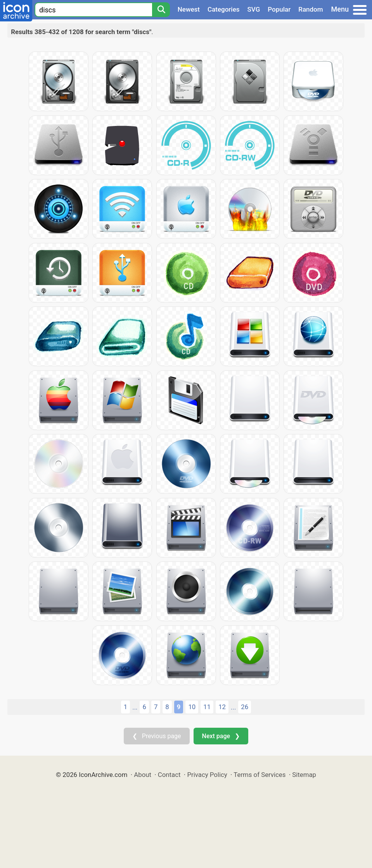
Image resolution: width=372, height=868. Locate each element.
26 (245, 707)
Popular (279, 9)
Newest (189, 9)
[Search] (161, 10)
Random (311, 9)
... (135, 707)
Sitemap (304, 775)
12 (222, 707)
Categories (224, 9)
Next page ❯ (221, 736)
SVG (254, 9)
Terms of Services (260, 775)
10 (192, 707)
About (143, 775)
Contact (169, 775)
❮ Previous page (157, 736)
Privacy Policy (207, 775)
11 (207, 707)
